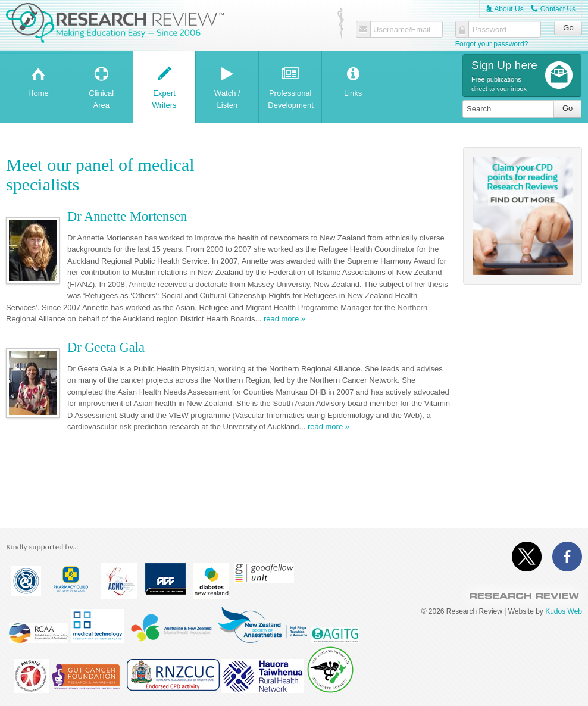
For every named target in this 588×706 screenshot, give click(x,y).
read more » (284, 319)
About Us (505, 9)
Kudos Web (564, 611)
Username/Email (402, 30)
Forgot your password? (492, 44)
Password (490, 30)
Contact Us (553, 9)
